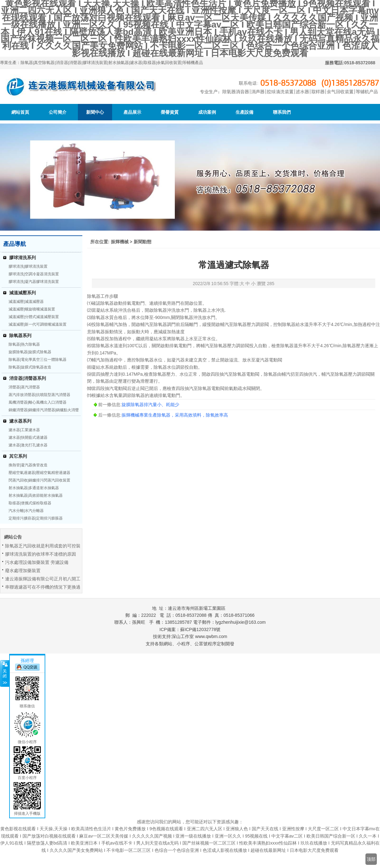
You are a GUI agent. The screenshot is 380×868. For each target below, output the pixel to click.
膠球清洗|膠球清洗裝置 (28, 266)
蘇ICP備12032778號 (200, 629)
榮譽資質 (170, 112)
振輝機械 (120, 242)
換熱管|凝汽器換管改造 (28, 465)
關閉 (5, 673)
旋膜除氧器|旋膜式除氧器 (30, 352)
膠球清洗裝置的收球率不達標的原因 (41, 554)
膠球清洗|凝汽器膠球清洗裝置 (34, 282)
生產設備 (244, 112)
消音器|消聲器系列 (28, 378)
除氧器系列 (20, 335)
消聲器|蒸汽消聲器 (24, 387)
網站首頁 (20, 112)
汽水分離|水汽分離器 (26, 511)
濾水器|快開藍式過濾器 (28, 437)
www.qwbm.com (211, 636)
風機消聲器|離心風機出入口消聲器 (38, 402)
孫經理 (27, 661)
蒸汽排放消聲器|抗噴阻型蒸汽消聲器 (39, 395)
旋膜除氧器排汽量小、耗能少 (150, 405)
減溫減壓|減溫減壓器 (26, 302)
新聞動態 (142, 242)
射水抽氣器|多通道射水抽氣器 (34, 488)
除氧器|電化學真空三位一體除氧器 (38, 360)
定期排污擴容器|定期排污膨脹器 (36, 518)
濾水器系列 (20, 421)
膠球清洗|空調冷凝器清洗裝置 (34, 274)
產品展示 (132, 112)
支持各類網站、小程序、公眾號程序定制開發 (190, 644)
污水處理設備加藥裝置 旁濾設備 (37, 562)
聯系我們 (282, 112)
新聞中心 (95, 112)
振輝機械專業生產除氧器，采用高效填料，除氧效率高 (175, 415)
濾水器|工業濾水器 (24, 430)
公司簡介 (58, 112)
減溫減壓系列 (22, 293)
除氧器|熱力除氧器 (24, 344)
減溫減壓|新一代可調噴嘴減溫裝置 (38, 324)
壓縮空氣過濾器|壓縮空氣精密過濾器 (39, 473)
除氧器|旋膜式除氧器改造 (30, 367)
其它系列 (18, 456)
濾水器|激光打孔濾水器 (28, 445)
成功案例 (207, 112)
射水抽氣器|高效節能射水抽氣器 (36, 495)
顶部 (371, 859)
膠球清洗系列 (22, 258)
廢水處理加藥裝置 (23, 571)
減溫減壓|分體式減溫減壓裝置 (34, 317)
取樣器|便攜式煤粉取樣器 (30, 503)
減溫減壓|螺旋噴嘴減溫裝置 (32, 309)
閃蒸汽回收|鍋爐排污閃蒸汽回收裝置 (39, 480)
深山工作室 (183, 636)
